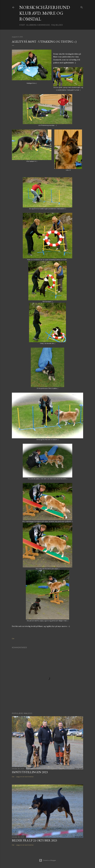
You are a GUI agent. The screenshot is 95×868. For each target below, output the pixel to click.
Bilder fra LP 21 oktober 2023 (35, 840)
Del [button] (13, 639)
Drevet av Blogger (48, 860)
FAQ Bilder (57, 25)
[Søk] (82, 7)
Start (22, 25)
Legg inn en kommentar (25, 777)
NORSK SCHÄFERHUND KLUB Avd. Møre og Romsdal (45, 13)
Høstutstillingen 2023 (30, 772)
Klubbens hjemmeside (38, 25)
